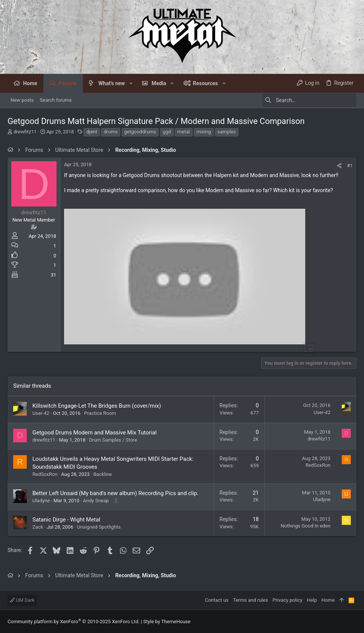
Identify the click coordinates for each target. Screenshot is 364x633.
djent (92, 132)
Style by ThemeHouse (167, 622)
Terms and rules (250, 600)
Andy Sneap (96, 501)
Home (328, 600)
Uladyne (41, 501)
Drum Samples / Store (113, 440)
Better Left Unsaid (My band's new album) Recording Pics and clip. (115, 493)
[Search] (309, 100)
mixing (204, 132)
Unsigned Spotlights (99, 527)
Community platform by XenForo (73, 622)
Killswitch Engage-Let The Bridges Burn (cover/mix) (97, 406)
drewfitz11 (25, 132)
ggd (167, 132)
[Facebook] (353, 622)
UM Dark (22, 600)
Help (312, 600)
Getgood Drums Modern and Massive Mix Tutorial (95, 433)
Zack (38, 527)
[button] (131, 83)
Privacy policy (287, 600)
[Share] (339, 166)
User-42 (41, 413)
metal (184, 132)
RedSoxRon (45, 474)
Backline (103, 474)
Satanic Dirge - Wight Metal (66, 520)
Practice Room (100, 413)
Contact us (217, 600)
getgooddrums (140, 132)
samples (227, 132)
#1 (350, 166)
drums (111, 132)
